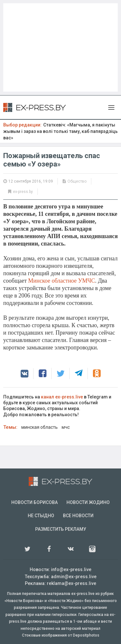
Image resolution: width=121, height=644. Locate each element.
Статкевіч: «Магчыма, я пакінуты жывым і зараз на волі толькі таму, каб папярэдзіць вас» (60, 131)
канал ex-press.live (62, 397)
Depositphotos (86, 635)
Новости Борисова (35, 502)
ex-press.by (23, 192)
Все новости (78, 516)
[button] (25, 374)
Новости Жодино (88, 502)
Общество (77, 181)
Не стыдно (41, 516)
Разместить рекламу (61, 529)
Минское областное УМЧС (61, 281)
